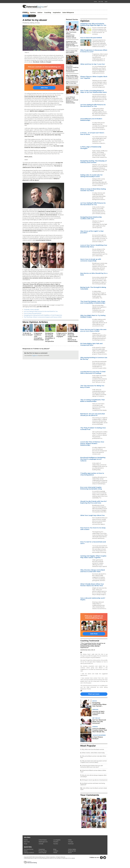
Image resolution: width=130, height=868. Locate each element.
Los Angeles (57, 840)
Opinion (33, 12)
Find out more (94, 694)
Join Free (44, 88)
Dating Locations (29, 853)
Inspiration (57, 12)
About (70, 853)
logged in (35, 355)
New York (27, 842)
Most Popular (43, 853)
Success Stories (29, 849)
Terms (26, 851)
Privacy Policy (43, 851)
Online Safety (72, 849)
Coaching (48, 12)
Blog (55, 849)
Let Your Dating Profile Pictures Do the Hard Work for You (41, 311)
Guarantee (42, 849)
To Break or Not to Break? (32, 309)
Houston (56, 842)
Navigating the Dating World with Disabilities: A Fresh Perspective (43, 315)
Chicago (71, 842)
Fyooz (26, 16)
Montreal (71, 844)
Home (26, 840)
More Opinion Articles (35, 322)
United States (43, 840)
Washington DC (43, 842)
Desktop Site (72, 851)
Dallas (70, 840)
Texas (26, 844)
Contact (56, 851)
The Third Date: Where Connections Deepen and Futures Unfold (43, 317)
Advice (40, 12)
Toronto (56, 844)
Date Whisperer (68, 12)
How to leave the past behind (33, 313)
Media (55, 853)
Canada (41, 844)
